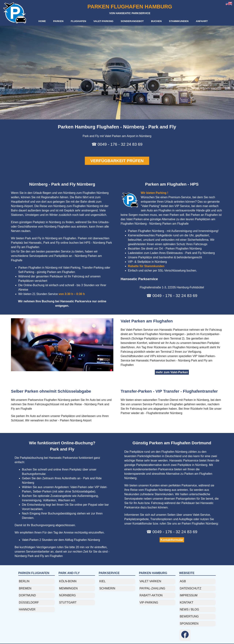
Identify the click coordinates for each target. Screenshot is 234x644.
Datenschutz (190, 588)
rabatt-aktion (151, 595)
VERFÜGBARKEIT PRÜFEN (117, 161)
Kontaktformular (172, 540)
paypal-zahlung (152, 588)
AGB (183, 581)
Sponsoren (189, 624)
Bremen (25, 588)
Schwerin (107, 588)
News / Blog (189, 609)
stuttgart (68, 603)
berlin (24, 581)
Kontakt (186, 603)
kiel (102, 581)
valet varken (150, 581)
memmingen (68, 588)
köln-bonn (68, 581)
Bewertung (189, 616)
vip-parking (149, 603)
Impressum (189, 595)
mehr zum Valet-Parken (172, 372)
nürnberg (67, 595)
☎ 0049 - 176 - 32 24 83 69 (117, 144)
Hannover (27, 609)
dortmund (27, 595)
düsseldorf (29, 603)
